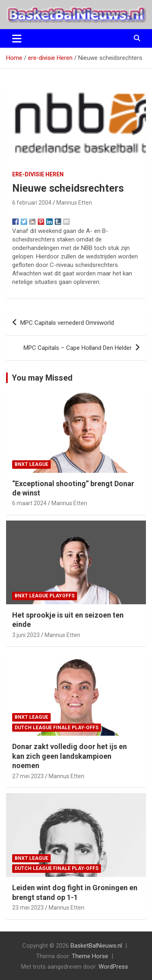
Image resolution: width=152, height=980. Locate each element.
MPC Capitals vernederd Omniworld (67, 323)
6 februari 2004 (32, 203)
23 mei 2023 (28, 908)
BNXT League (31, 464)
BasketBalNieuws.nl (96, 946)
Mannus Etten (74, 203)
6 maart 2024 (29, 503)
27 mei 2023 (28, 776)
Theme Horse (90, 956)
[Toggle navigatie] (17, 38)
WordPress (113, 967)
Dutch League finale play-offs (57, 728)
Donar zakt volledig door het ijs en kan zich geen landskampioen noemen (70, 756)
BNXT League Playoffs (45, 596)
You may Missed (42, 378)
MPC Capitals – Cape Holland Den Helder (78, 348)
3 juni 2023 (26, 635)
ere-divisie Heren (38, 174)
